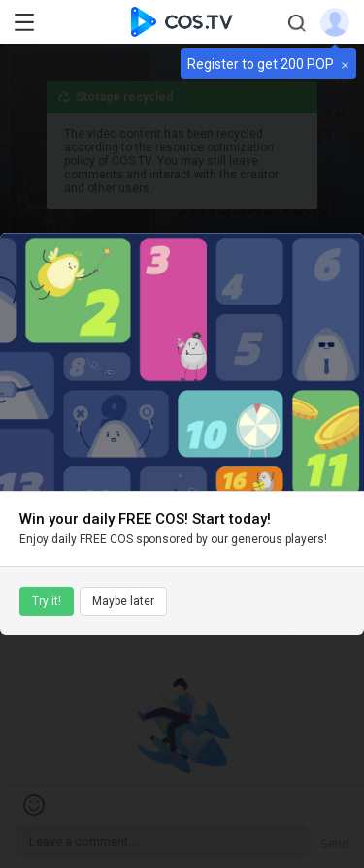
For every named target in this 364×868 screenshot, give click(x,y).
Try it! (47, 601)
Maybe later (123, 601)
